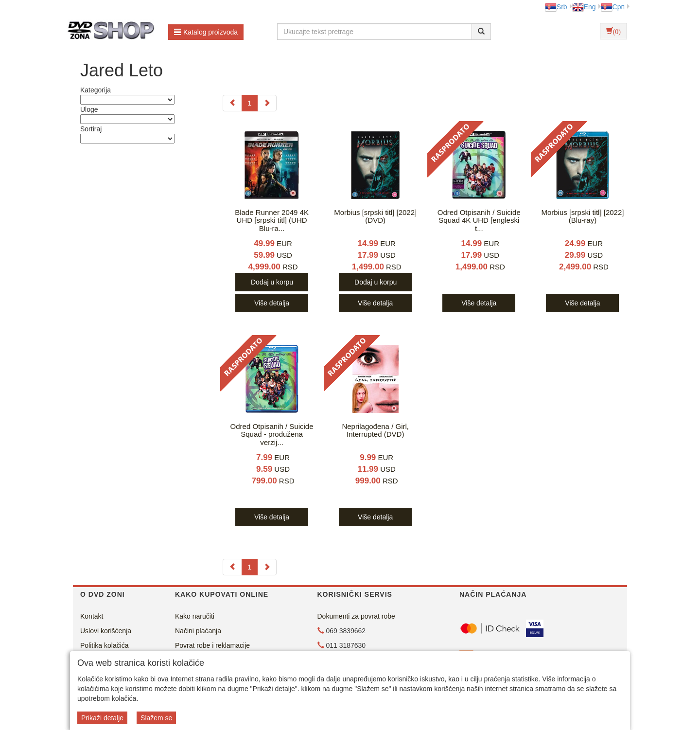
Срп (613, 7)
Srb (556, 7)
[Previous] (232, 103)
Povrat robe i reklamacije (212, 645)
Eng (584, 7)
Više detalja (272, 303)
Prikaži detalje (102, 718)
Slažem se (156, 718)
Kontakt (92, 616)
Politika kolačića (105, 645)
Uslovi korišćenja (106, 631)
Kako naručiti (195, 616)
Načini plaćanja (198, 631)
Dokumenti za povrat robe (356, 616)
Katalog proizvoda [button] (206, 32)
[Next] (267, 103)
